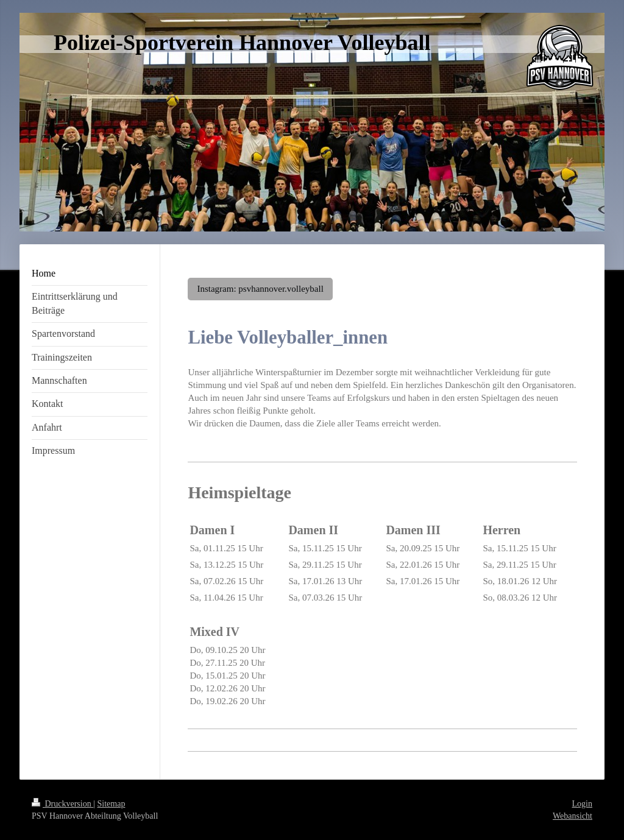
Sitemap (112, 804)
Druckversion (62, 804)
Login (582, 804)
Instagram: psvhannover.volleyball (260, 289)
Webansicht (573, 816)
